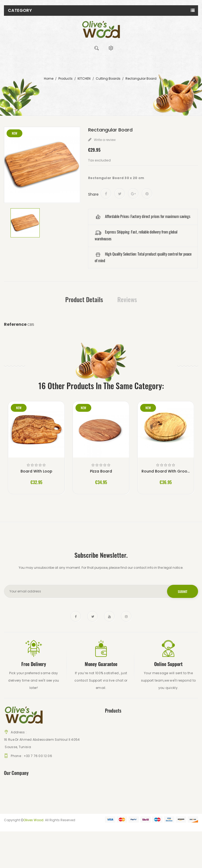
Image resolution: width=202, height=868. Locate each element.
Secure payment (17, 810)
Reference (15, 324)
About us (11, 803)
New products (116, 733)
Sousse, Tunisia (17, 747)
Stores (110, 748)
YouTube (109, 616)
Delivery (10, 788)
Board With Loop (36, 471)
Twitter (93, 616)
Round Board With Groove (166, 471)
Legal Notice (14, 796)
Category (20, 10)
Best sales (113, 741)
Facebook (76, 616)
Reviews (127, 299)
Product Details (84, 299)
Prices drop (114, 726)
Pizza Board (101, 471)
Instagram (126, 616)
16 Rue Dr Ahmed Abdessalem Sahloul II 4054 (42, 740)
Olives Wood (33, 857)
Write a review (104, 140)
